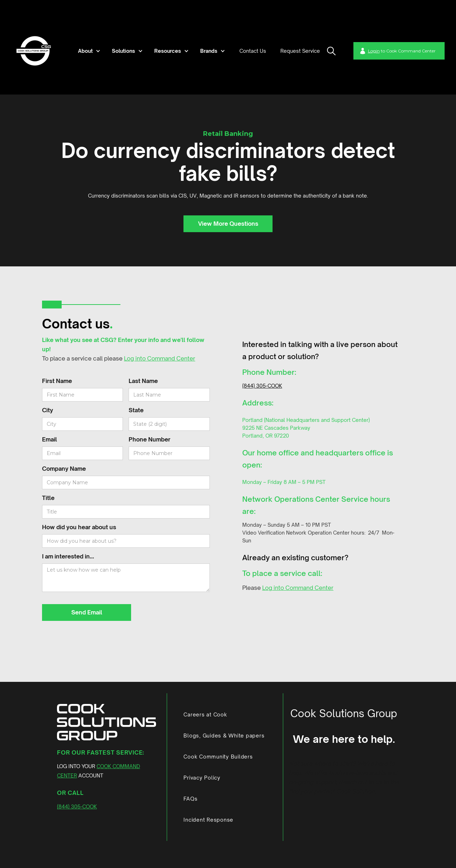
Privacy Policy (202, 778)
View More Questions (228, 224)
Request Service (300, 51)
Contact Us (253, 51)
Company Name (64, 469)
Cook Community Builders (218, 757)
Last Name (143, 381)
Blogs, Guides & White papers (224, 736)
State (136, 410)
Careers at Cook (205, 714)
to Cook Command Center (402, 51)
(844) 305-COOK (262, 386)
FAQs (190, 799)
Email (50, 439)
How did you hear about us (79, 527)
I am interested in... (68, 556)
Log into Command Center (160, 358)
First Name (57, 381)
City (48, 410)
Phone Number (149, 439)
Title (48, 498)
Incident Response (208, 820)
